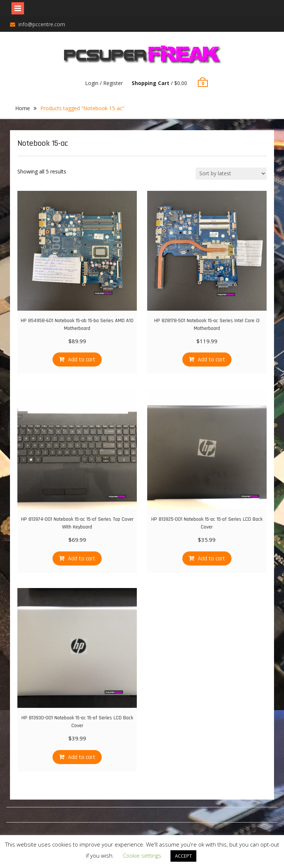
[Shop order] (231, 174)
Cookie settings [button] (142, 855)
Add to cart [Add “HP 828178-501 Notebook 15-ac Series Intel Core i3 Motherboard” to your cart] (212, 360)
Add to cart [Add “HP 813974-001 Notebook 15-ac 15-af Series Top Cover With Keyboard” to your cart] (82, 559)
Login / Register (104, 83)
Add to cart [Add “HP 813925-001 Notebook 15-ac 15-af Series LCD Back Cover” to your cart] (212, 559)
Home (23, 108)
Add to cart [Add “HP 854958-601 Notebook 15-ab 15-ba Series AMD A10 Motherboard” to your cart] (82, 360)
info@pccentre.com (42, 24)
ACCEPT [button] (183, 856)
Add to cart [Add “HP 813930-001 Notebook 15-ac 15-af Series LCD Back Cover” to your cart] (82, 757)
